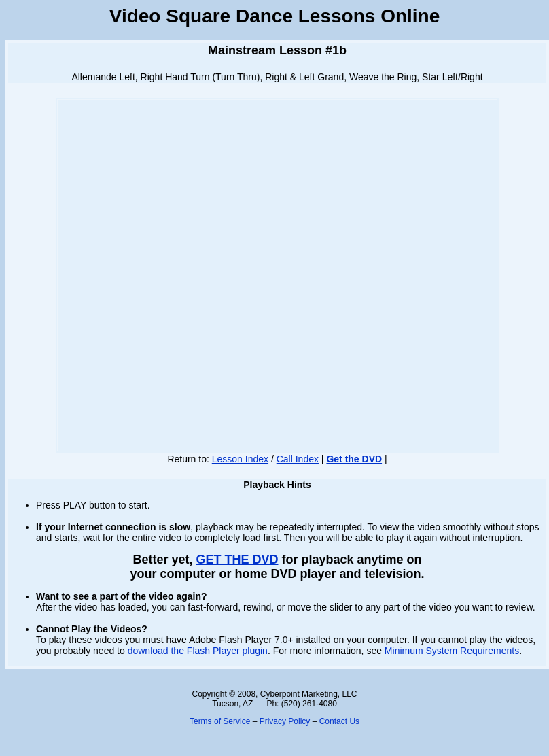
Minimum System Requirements (452, 651)
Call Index (298, 459)
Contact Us (339, 721)
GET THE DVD (237, 560)
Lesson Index (240, 459)
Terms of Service (220, 721)
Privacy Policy (285, 721)
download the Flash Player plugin (198, 651)
